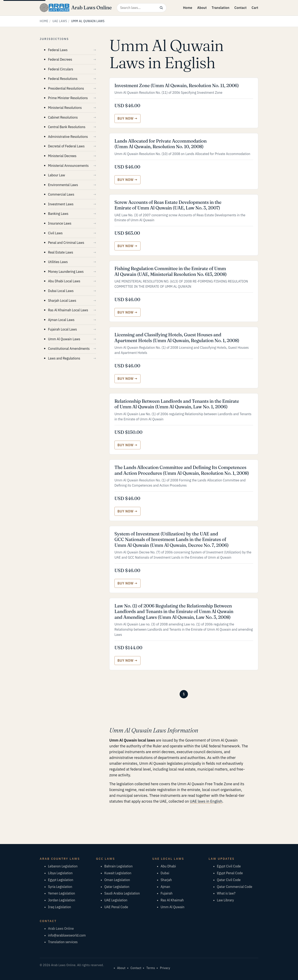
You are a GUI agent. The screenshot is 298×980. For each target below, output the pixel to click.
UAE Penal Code (116, 907)
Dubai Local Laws (61, 291)
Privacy (165, 968)
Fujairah (167, 893)
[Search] (161, 8)
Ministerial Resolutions (65, 108)
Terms (151, 968)
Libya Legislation (60, 873)
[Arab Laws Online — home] (76, 8)
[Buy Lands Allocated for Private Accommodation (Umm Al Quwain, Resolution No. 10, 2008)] (127, 180)
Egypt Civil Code (229, 866)
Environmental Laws (63, 185)
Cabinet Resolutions (63, 117)
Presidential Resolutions (66, 88)
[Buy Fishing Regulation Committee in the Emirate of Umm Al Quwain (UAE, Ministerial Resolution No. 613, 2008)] (127, 312)
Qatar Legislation (117, 887)
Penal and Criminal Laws (66, 243)
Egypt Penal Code (230, 873)
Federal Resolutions (63, 79)
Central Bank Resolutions (67, 127)
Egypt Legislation (61, 880)
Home (188, 8)
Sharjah (166, 880)
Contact (240, 8)
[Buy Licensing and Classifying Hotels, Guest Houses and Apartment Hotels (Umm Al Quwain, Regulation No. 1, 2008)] (127, 379)
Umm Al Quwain (172, 907)
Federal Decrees (60, 59)
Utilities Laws (58, 262)
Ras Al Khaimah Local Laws (68, 310)
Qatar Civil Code (229, 880)
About (202, 8)
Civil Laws (55, 233)
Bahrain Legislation (118, 866)
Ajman (165, 887)
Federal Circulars (61, 69)
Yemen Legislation (62, 893)
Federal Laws (58, 50)
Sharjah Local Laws (62, 301)
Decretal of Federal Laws (66, 146)
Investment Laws (61, 204)
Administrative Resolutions (68, 137)
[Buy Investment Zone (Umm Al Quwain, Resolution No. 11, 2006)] (127, 118)
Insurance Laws (60, 223)
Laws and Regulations (64, 358)
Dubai (165, 873)
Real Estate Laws (61, 252)
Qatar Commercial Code (235, 887)
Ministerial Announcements (68, 166)
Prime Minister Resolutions (68, 98)
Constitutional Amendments (69, 349)
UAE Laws (60, 21)
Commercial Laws (61, 194)
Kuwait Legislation (118, 873)
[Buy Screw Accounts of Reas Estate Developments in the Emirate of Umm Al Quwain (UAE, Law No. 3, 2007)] (127, 246)
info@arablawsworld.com (67, 935)
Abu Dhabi (168, 866)
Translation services (63, 942)
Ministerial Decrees (62, 156)
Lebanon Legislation (63, 866)
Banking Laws (58, 214)
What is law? (226, 893)
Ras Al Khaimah (172, 900)
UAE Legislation (116, 900)
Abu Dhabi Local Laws (64, 281)
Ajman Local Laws (61, 320)
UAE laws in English (206, 801)
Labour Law (56, 175)
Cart (255, 8)
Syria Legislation (60, 887)
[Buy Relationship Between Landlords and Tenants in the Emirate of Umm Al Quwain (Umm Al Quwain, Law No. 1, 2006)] (127, 445)
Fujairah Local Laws (62, 329)
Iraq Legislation (59, 907)
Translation (221, 8)
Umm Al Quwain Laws (64, 339)
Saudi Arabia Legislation (122, 893)
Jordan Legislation (62, 900)
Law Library (225, 900)
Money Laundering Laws (66, 272)
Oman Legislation (117, 880)
